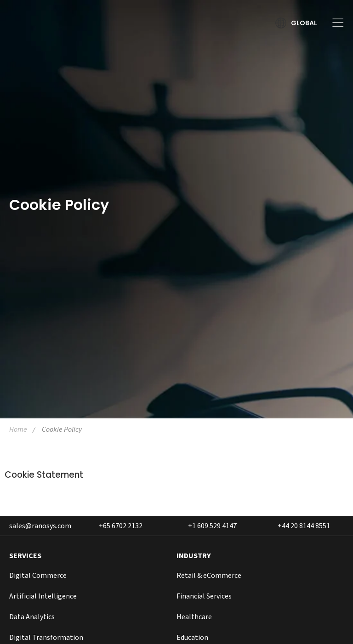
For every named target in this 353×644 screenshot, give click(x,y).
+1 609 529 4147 (212, 526)
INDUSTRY (194, 556)
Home (18, 429)
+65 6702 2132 (121, 526)
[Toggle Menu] (335, 23)
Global (304, 23)
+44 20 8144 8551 (304, 526)
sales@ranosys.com (40, 526)
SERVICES (25, 556)
